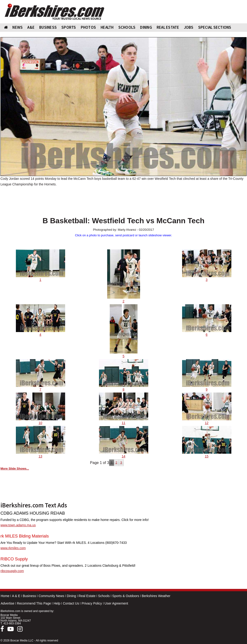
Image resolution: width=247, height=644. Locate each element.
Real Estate (87, 596)
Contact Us (71, 603)
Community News (51, 596)
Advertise (7, 603)
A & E (16, 596)
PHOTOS (88, 27)
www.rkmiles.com (13, 548)
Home (5, 596)
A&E (31, 27)
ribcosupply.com (12, 571)
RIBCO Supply (14, 559)
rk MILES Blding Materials (25, 536)
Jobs (189, 27)
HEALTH (107, 27)
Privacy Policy (92, 603)
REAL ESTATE (168, 27)
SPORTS (69, 27)
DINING (146, 27)
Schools (104, 596)
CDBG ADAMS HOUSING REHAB (33, 513)
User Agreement (116, 603)
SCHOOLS (127, 27)
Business (29, 596)
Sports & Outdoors (126, 596)
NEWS (18, 27)
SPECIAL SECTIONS (215, 27)
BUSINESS (48, 27)
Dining (71, 596)
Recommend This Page (34, 603)
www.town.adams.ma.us (18, 525)
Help (57, 603)
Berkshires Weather (156, 596)
